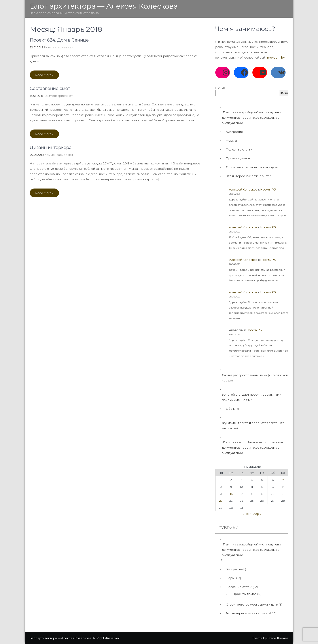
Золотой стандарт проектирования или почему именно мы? (252, 397)
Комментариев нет (59, 47)
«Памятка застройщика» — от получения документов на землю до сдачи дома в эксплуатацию (252, 448)
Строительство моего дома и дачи (252, 167)
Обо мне (233, 409)
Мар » (257, 514)
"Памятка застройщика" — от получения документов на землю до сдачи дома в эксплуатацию (252, 118)
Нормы (231, 141)
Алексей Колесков (243, 189)
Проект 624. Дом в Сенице (59, 40)
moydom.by (276, 57)
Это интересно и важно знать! (248, 176)
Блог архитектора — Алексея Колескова (104, 6)
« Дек (247, 514)
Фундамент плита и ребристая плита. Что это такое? (253, 425)
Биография (234, 132)
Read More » (44, 75)
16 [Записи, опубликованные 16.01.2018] (231, 494)
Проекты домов (238, 158)
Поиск (220, 88)
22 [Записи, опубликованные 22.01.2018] (221, 501)
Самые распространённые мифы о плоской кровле (255, 378)
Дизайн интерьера (51, 147)
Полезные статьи (239, 149)
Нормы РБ (268, 189)
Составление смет (50, 88)
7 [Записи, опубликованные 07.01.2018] (283, 480)
